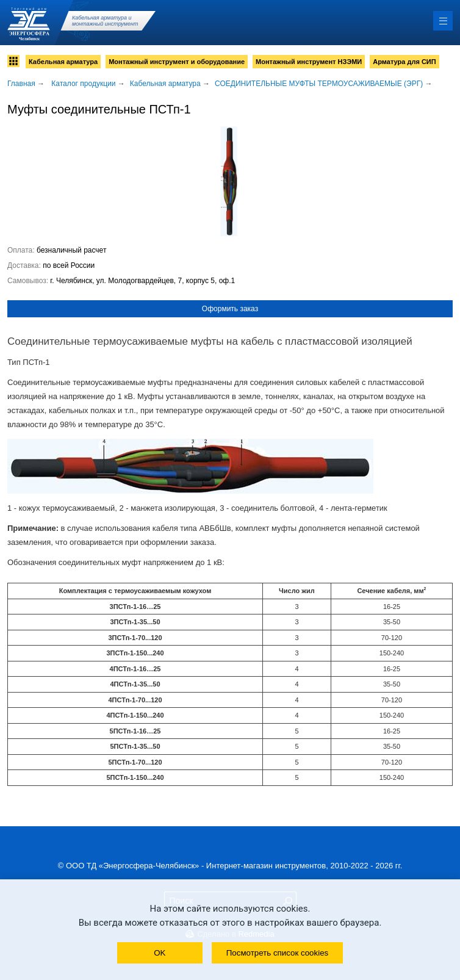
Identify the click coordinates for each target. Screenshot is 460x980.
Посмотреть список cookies (277, 953)
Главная (21, 84)
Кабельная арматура (63, 62)
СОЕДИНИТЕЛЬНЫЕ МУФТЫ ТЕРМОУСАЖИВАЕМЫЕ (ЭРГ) (319, 84)
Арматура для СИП (404, 62)
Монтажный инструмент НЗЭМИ (309, 62)
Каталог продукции (83, 84)
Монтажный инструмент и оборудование (177, 62)
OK (160, 953)
